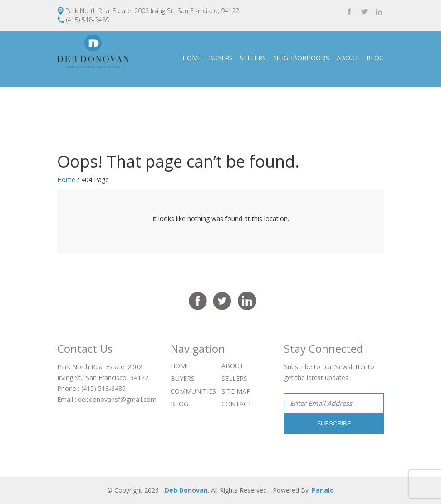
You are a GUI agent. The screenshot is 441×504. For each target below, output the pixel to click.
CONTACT (369, 114)
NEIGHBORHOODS (301, 58)
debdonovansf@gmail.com (117, 399)
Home (66, 180)
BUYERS (221, 58)
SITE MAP (236, 391)
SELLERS (253, 58)
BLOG (375, 58)
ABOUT (348, 58)
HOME (192, 58)
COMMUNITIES (193, 391)
